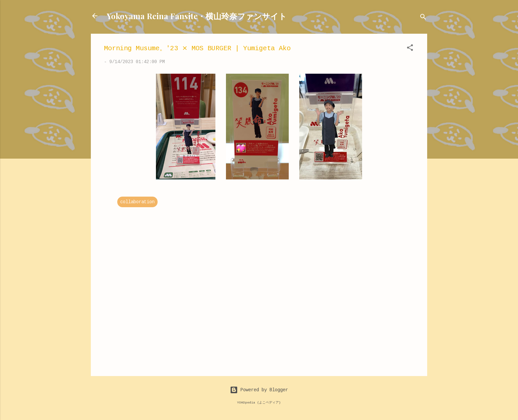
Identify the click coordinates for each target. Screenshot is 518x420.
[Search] (423, 18)
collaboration (137, 202)
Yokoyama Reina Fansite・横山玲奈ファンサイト (197, 16)
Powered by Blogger (259, 390)
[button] (410, 49)
